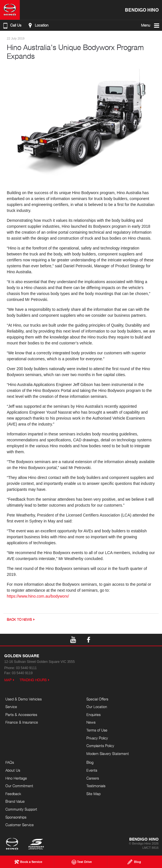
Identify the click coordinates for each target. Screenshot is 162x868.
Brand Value (15, 801)
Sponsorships (16, 817)
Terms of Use (97, 730)
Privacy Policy (97, 738)
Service (11, 707)
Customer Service (20, 825)
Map (8, 680)
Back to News (19, 619)
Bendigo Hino (142, 10)
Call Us (12, 25)
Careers (93, 778)
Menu (151, 25)
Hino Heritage (16, 778)
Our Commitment (19, 786)
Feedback (13, 794)
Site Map (93, 794)
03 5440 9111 (26, 668)
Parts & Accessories (21, 715)
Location (38, 25)
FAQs (10, 762)
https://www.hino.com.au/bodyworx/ (38, 596)
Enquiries (93, 715)
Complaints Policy (100, 746)
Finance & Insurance (22, 722)
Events (92, 770)
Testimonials (96, 786)
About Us (13, 770)
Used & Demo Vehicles (24, 699)
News (91, 722)
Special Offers (97, 699)
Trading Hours (33, 680)
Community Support (21, 809)
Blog (90, 762)
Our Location (97, 707)
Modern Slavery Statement (108, 754)
